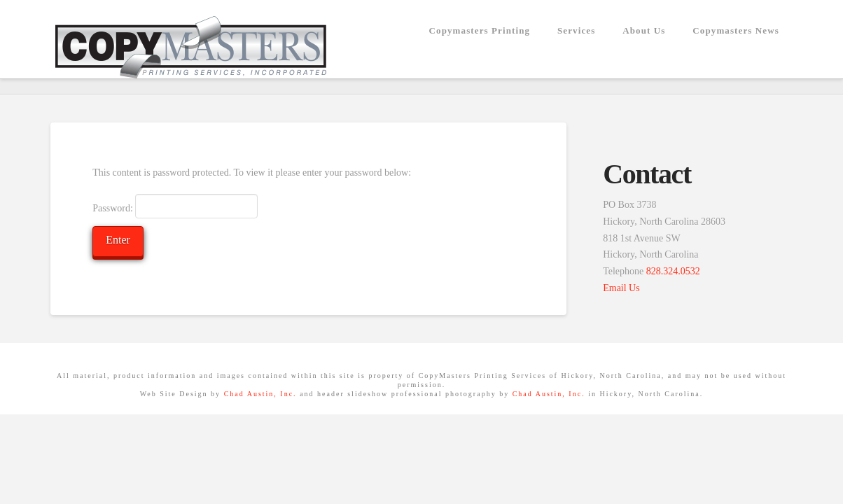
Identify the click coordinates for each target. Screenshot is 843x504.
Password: (175, 206)
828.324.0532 (673, 271)
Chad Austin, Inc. (260, 394)
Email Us (621, 288)
